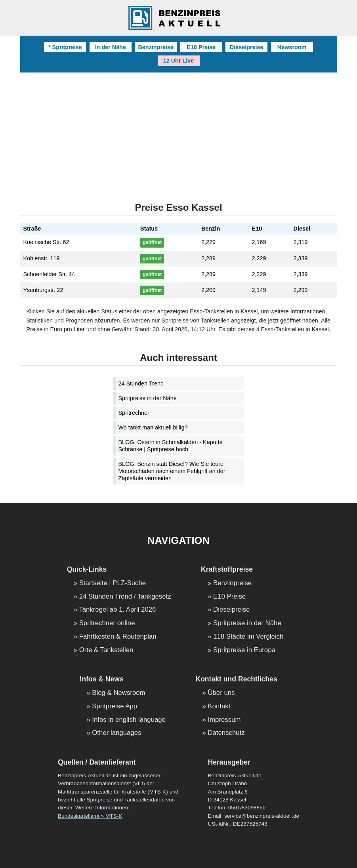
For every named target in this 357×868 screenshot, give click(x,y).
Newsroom (292, 47)
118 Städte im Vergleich (248, 637)
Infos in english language (129, 720)
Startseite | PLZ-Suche (113, 583)
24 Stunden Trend (141, 383)
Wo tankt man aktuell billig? (153, 427)
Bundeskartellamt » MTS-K (90, 816)
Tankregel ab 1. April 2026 (117, 610)
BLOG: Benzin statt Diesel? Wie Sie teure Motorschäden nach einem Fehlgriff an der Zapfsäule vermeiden (172, 471)
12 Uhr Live (179, 61)
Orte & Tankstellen (106, 650)
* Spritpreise (65, 47)
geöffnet (152, 242)
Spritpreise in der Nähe (148, 398)
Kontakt (219, 707)
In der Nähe (111, 47)
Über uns (221, 693)
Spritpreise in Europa (244, 650)
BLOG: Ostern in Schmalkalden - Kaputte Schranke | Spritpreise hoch (171, 446)
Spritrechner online (107, 623)
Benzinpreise (156, 47)
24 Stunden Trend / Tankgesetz (125, 597)
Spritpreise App (115, 707)
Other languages (116, 733)
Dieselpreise (247, 47)
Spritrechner (134, 413)
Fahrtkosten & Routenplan (118, 637)
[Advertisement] (179, 132)
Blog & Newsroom (118, 693)
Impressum (224, 720)
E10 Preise (201, 47)
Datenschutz (226, 733)
